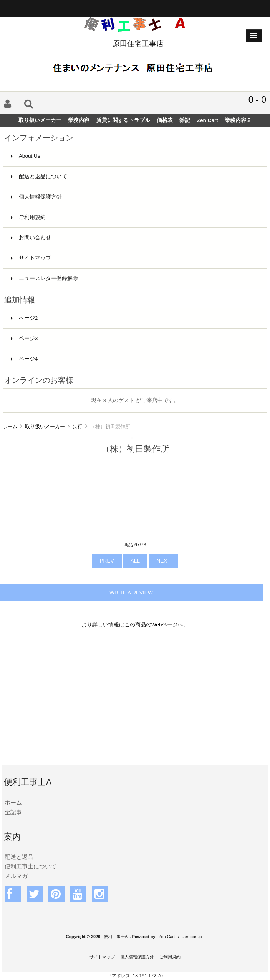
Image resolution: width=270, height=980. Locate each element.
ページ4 (24, 359)
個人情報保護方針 (36, 197)
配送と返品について (39, 176)
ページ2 (24, 318)
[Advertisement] (135, 701)
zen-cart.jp (192, 937)
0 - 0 (257, 100)
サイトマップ (31, 258)
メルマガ (16, 876)
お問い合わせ (31, 238)
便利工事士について (31, 866)
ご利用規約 (28, 217)
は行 (78, 427)
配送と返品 (19, 857)
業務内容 (79, 120)
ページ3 (24, 338)
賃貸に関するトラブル (123, 120)
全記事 (13, 812)
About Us (26, 156)
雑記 (185, 120)
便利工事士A (116, 937)
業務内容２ (238, 120)
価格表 (165, 120)
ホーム (10, 427)
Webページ (165, 625)
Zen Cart (208, 120)
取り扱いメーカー (45, 427)
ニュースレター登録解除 (44, 278)
